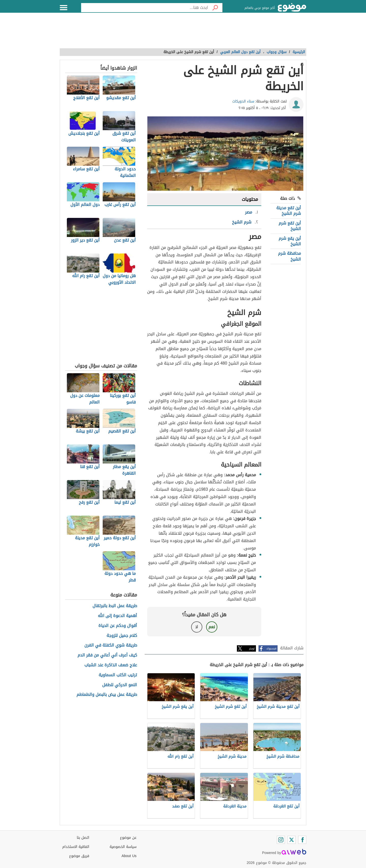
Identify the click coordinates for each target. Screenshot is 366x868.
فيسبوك (271, 648)
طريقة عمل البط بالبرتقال (115, 606)
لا (197, 627)
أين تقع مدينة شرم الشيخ (289, 211)
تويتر (252, 648)
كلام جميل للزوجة (122, 636)
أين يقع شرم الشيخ (290, 241)
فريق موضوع (79, 856)
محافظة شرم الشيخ (289, 256)
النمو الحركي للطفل (120, 685)
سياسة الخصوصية (123, 847)
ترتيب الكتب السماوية (118, 675)
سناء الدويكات (243, 101)
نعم (212, 627)
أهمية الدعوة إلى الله (117, 616)
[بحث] (215, 8)
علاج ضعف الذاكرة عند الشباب (111, 665)
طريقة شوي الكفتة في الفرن (111, 645)
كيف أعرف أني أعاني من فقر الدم (107, 655)
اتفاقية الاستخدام (76, 847)
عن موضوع (128, 838)
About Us (129, 856)
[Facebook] (302, 840)
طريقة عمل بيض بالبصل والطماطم (107, 695)
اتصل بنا (83, 838)
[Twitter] (292, 840)
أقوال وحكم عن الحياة (118, 626)
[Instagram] (281, 840)
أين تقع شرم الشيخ (290, 226)
